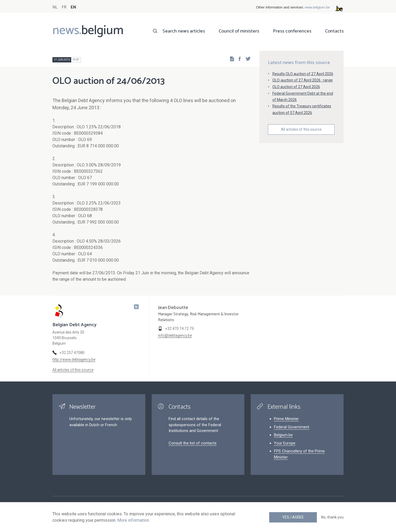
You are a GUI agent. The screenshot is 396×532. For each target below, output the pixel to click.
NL (55, 7)
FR (64, 7)
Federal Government (292, 427)
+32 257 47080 (72, 353)
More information (133, 520)
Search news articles (184, 31)
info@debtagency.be (175, 335)
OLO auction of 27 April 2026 (296, 87)
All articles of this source (301, 129)
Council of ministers (239, 31)
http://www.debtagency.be (74, 360)
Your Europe (285, 443)
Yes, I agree (293, 517)
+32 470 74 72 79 (179, 329)
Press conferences (292, 31)
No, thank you (332, 517)
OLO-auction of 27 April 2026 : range (303, 80)
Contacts (334, 31)
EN (73, 7)
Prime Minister (286, 419)
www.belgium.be (317, 7)
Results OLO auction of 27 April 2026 (303, 74)
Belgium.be (283, 435)
